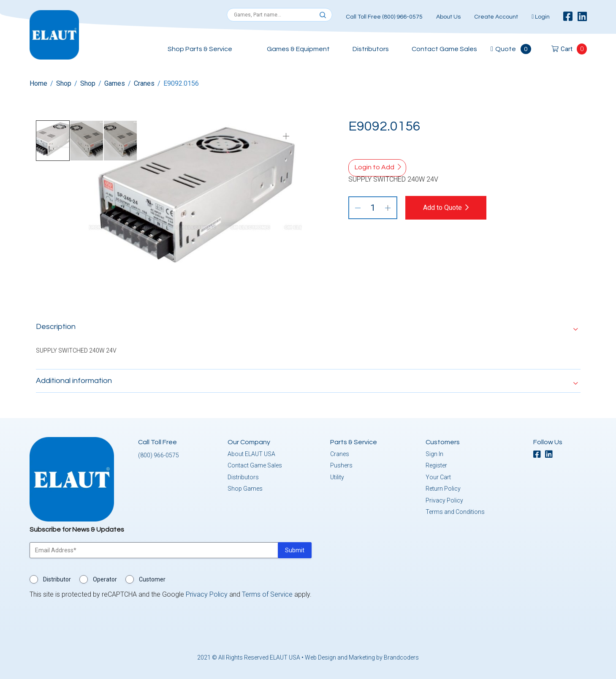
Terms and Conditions (455, 511)
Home (38, 83)
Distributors (371, 49)
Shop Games (245, 487)
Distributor (57, 578)
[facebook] (568, 17)
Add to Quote (448, 208)
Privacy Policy (444, 499)
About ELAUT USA (251, 453)
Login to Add (374, 167)
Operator (105, 578)
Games (115, 83)
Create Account (496, 17)
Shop (64, 83)
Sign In (434, 453)
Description (56, 325)
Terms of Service (267, 593)
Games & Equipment (298, 49)
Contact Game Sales (444, 49)
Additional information (74, 379)
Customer (152, 578)
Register (436, 464)
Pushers (341, 464)
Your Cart (438, 476)
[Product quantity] (373, 208)
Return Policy (443, 487)
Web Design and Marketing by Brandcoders (362, 656)
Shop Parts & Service (200, 49)
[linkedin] (582, 17)
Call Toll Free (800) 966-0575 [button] (384, 17)
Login (541, 17)
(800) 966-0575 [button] (159, 454)
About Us (448, 17)
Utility (337, 476)
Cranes (144, 83)
